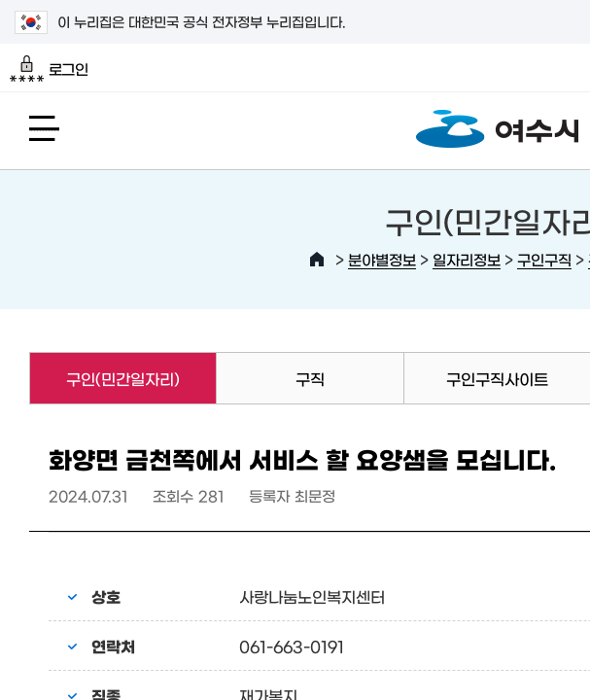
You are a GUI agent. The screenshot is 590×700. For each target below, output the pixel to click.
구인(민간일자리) (104, 378)
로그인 (49, 69)
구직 (310, 378)
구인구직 (544, 259)
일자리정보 (467, 259)
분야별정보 (382, 259)
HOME (317, 260)
